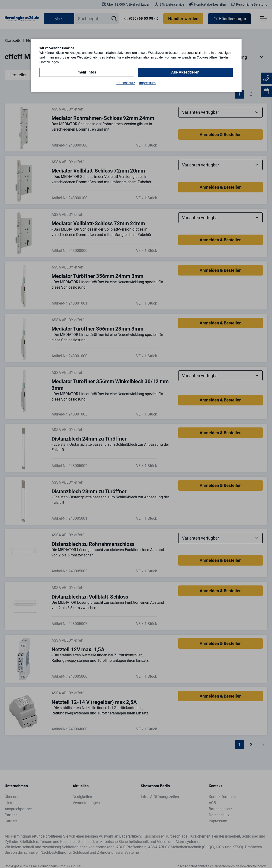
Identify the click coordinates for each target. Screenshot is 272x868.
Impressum (147, 83)
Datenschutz (126, 83)
